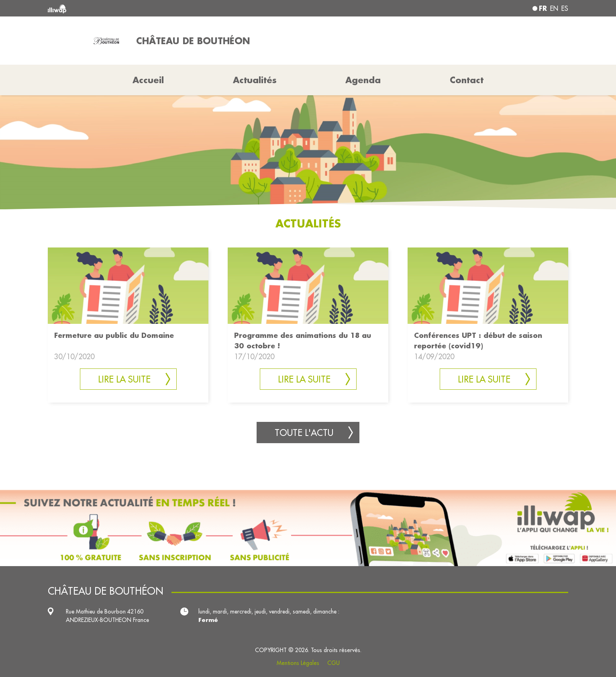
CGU (333, 663)
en (554, 8)
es (565, 8)
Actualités (255, 80)
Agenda (363, 80)
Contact (467, 80)
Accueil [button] (148, 80)
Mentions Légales (298, 663)
